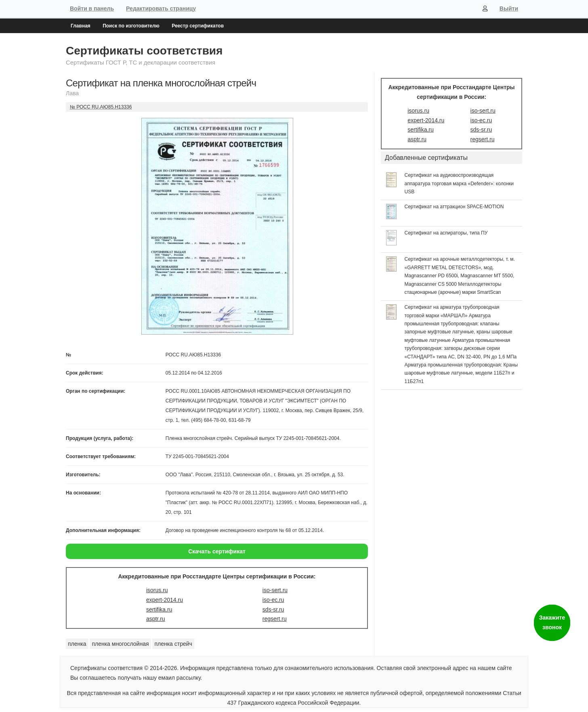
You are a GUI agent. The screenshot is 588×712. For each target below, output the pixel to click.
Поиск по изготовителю (131, 26)
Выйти (509, 8)
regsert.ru (275, 619)
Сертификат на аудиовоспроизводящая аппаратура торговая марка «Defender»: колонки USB (459, 183)
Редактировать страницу (161, 8)
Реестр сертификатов (198, 26)
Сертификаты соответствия (144, 51)
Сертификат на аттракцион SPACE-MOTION (454, 207)
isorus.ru (157, 590)
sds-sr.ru (273, 609)
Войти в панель (92, 8)
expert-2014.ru (165, 600)
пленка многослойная (120, 644)
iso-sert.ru (275, 590)
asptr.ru (156, 619)
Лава (72, 93)
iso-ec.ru (273, 600)
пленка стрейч (173, 644)
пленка (77, 644)
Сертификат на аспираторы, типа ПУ (446, 233)
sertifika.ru (159, 609)
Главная (81, 26)
